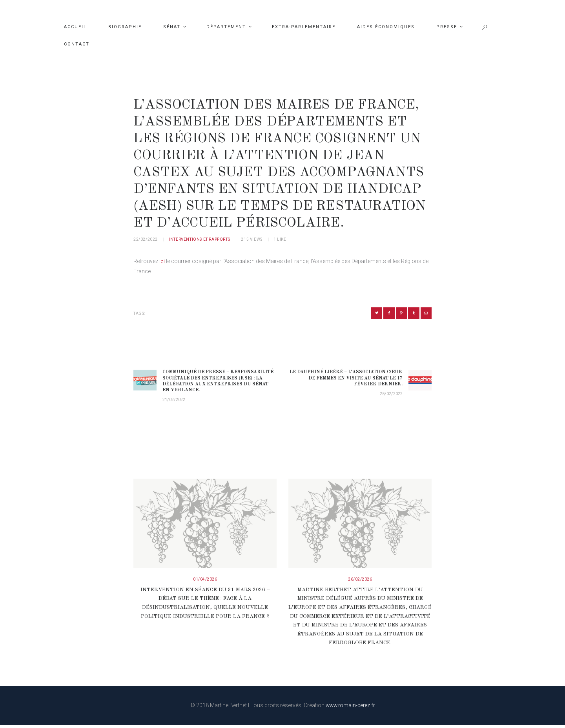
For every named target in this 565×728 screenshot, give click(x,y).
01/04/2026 (205, 583)
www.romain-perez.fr (350, 708)
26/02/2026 (360, 583)
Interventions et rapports (199, 239)
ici (162, 261)
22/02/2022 (146, 239)
